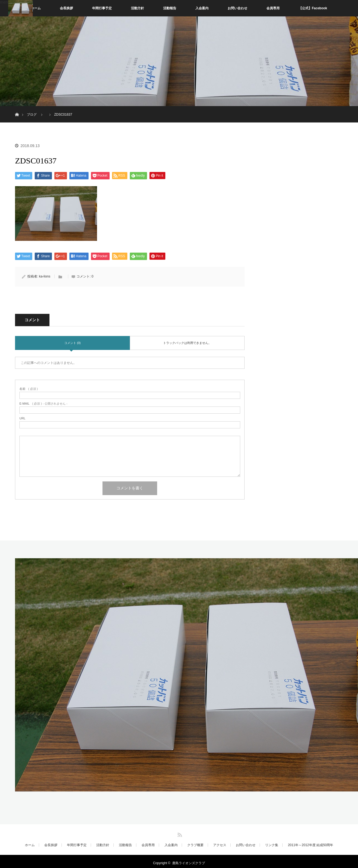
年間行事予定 (102, 8)
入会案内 (202, 8)
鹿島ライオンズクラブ (189, 863)
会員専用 (273, 8)
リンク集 (272, 845)
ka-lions (45, 276)
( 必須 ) (29, 389)
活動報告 (170, 8)
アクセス (220, 845)
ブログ (32, 115)
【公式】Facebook (313, 8)
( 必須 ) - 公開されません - (43, 404)
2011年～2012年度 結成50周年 (310, 845)
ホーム (36, 8)
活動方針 (137, 8)
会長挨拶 (66, 8)
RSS (179, 834)
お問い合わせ (237, 8)
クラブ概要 (195, 845)
